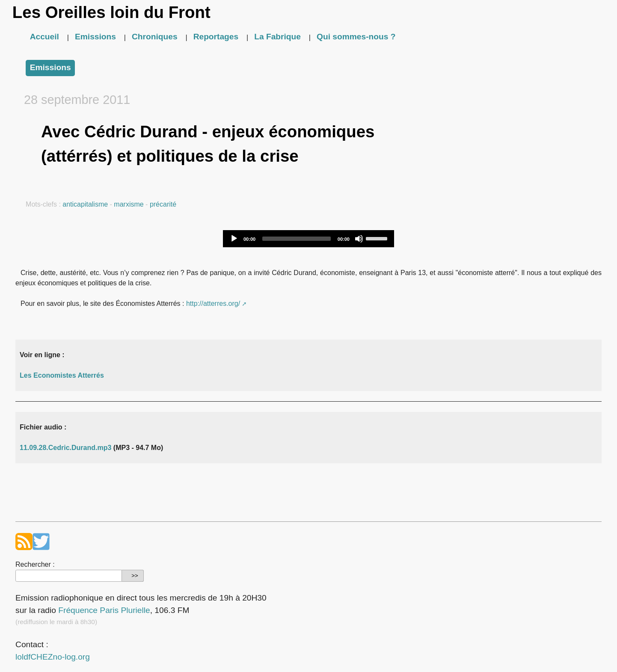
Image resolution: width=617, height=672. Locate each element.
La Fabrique (277, 37)
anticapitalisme (85, 204)
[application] (308, 239)
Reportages (216, 37)
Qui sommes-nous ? (356, 37)
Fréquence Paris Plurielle (104, 610)
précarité (163, 204)
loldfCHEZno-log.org (53, 657)
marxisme (129, 204)
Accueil (44, 37)
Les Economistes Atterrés (62, 375)
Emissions (95, 37)
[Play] (234, 239)
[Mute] (359, 239)
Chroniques (155, 37)
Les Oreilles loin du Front (111, 12)
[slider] (297, 239)
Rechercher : (35, 564)
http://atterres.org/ (213, 303)
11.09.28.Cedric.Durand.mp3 (65, 448)
